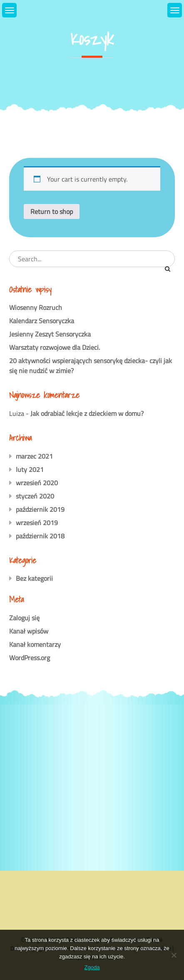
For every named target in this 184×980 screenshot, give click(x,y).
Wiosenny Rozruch (36, 307)
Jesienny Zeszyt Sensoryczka (50, 334)
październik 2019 (40, 509)
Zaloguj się (24, 618)
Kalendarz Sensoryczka (42, 321)
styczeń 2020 (35, 496)
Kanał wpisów (29, 631)
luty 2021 (30, 469)
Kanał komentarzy (35, 644)
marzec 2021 (34, 456)
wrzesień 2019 (37, 523)
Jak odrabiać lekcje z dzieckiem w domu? (87, 413)
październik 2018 (40, 536)
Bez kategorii (34, 578)
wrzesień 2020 (37, 483)
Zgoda (92, 967)
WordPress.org (30, 658)
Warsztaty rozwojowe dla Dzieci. (55, 347)
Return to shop (52, 211)
